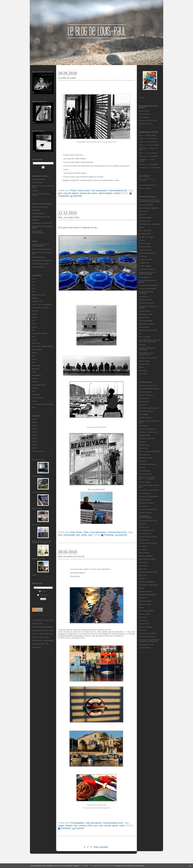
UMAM (141, 367)
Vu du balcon (143, 374)
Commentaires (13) (113, 823)
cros (101, 826)
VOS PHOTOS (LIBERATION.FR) (38, 232)
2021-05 (35, 435)
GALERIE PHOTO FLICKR (41, 217)
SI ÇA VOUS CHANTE (146, 611)
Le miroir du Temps (145, 513)
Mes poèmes (36, 343)
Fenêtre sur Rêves (145, 243)
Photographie (36, 375)
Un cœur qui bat (144, 624)
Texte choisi (36, 395)
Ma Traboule (143, 546)
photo (84, 535)
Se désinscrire (43, 595)
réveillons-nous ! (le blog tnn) (148, 358)
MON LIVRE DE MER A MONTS (43, 346)
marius (117, 193)
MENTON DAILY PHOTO (147, 559)
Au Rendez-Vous (144, 398)
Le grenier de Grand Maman (148, 509)
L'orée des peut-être (145, 474)
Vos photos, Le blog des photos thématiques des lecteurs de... (149, 641)
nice (60, 535)
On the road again (145, 337)
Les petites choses (145, 534)
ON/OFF (142, 588)
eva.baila (142, 240)
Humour (35, 327)
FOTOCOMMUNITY (39, 214)
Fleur (34, 324)
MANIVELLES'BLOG (146, 556)
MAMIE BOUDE (144, 553)
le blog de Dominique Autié (148, 185)
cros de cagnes (71, 193)
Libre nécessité (144, 540)
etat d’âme (142, 442)
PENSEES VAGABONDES (148, 595)
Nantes (34, 359)
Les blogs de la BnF (145, 300)
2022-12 (35, 419)
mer (90, 535)
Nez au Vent (143, 575)
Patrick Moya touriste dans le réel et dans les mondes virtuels (150, 341)
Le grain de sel (144, 506)
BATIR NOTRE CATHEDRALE (42, 249)
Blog (34, 292)
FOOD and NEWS (145, 247)
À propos (142, 98)
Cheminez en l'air (145, 221)
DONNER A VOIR (145, 234)
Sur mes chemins (145, 614)
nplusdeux (142, 579)
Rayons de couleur (145, 604)
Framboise (143, 159)
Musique (35, 353)
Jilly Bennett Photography (147, 253)
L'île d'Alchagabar (145, 471)
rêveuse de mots (144, 361)
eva (141, 135)
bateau (69, 826)
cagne (61, 826)
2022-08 (35, 426)
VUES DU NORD (144, 648)
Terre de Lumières (145, 188)
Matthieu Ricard (144, 317)
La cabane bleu (144, 263)
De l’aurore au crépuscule (147, 429)
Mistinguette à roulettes (146, 324)
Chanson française (145, 418)
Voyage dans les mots (146, 645)
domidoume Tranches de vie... (149, 432)
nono (140, 334)
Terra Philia (143, 617)
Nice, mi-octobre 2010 (69, 217)
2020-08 (35, 445)
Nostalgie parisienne (146, 124)
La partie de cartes (67, 78)
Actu (34, 282)
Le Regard (142, 524)
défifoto (34, 314)
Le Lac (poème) (144, 117)
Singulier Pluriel (144, 364)
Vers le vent (143, 630)
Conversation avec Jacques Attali (150, 224)
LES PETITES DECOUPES (148, 537)
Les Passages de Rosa (146, 530)
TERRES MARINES (39, 257)
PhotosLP (35, 191)
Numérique (36, 369)
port (60, 193)
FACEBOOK (36, 210)
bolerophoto (143, 405)
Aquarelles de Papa (38, 559)
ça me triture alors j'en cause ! (149, 408)
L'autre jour (143, 468)
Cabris (34, 575)
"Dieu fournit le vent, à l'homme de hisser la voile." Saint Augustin (150, 201)
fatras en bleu (143, 448)
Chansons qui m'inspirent (40, 308)
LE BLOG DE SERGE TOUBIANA (146, 293)
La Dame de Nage (145, 266)
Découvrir (35, 311)
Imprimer (76, 196)
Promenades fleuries (39, 385)
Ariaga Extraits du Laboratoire (149, 208)
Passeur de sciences (146, 591)
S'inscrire (43, 591)
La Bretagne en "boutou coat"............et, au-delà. (147, 478)
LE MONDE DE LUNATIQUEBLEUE (145, 517)
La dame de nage (145, 482)
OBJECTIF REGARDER (147, 582)
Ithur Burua (142, 461)
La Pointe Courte (38, 476)
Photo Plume (143, 598)
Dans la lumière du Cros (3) (71, 557)
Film (33, 321)
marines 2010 (87, 630)
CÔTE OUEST (144, 426)
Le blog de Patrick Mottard (147, 288)
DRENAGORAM (144, 435)
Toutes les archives (38, 451)
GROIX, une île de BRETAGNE (149, 451)
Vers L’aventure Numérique (148, 633)
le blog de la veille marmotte (148, 285)
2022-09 (35, 422)
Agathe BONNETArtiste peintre (149, 389)
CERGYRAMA (144, 414)
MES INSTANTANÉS (146, 321)
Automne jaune (144, 111)
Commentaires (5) (118, 191)
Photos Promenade (145, 601)
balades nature (144, 402)
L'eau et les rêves (145, 114)
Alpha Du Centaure (145, 392)
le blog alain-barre (145, 277)
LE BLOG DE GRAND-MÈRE (149, 496)
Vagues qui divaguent (146, 627)
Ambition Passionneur (146, 395)
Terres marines (37, 508)
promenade (69, 535)
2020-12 (35, 442)
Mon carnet (143, 569)
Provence (35, 388)
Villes (86, 532)
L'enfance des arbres (146, 260)
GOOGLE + (36, 220)
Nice (34, 362)
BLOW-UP (142, 214)
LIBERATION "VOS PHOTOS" (42, 223)
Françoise (143, 148)
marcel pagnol (105, 193)
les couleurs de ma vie (146, 303)
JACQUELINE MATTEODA (148, 464)
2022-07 (35, 429)
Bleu (34, 288)
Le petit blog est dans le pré (148, 521)
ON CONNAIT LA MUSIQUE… (149, 585)
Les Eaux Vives (144, 527)
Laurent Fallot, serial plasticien (149, 490)
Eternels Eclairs (144, 445)
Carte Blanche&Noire (39, 179)
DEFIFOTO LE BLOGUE (40, 207)
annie (141, 142)
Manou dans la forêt (145, 314)
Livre (34, 337)
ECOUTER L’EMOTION (147, 439)
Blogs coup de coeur (39, 295)
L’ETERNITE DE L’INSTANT (148, 543)
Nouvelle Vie (36, 366)
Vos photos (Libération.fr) (147, 637)
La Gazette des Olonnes (147, 269)
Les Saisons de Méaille (40, 333)
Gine (141, 153)
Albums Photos (38, 460)
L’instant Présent (37, 183)
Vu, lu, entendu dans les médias (42, 404)
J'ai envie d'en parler (146, 250)
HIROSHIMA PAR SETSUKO (42, 261)
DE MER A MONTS (38, 267)
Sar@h (141, 608)
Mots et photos (37, 350)
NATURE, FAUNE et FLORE (148, 572)
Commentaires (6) (117, 532)
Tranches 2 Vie (144, 620)
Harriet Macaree (144, 455)
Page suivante (101, 847)
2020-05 (35, 448)
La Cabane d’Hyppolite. (40, 492)
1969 (34, 279)
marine (108, 826)
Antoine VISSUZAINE (146, 205)
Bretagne (35, 298)
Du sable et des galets (146, 237)
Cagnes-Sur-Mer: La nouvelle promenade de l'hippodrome (42, 542)
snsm (122, 826)
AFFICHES (36, 525)
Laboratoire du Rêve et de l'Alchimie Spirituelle (147, 273)
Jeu (33, 330)
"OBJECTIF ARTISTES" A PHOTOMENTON (40, 245)
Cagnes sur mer (37, 301)
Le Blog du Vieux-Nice (146, 503)
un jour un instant (38, 398)
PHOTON (142, 345)
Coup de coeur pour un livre (148, 120)
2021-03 (35, 438)
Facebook (108, 535)
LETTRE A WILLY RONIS (40, 264)
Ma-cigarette (143, 550)
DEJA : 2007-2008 (145, 231)
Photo (34, 372)
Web (34, 407)
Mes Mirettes (143, 562)
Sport (34, 391)
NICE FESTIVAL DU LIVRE (148, 330)
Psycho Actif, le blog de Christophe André (146, 354)
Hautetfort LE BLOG (145, 458)
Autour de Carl (144, 211)
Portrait (34, 382)
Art (33, 285)
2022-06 (35, 432)
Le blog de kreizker (145, 500)
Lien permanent (99, 191)
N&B (34, 356)
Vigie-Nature (143, 371)
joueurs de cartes (88, 193)
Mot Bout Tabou (144, 327)
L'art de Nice (143, 256)
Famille (34, 317)
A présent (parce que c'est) (148, 385)
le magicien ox (144, 297)
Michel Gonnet (144, 566)
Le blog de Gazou (145, 493)
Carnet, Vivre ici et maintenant (42, 304)
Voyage (35, 401)
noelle (141, 139)
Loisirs (34, 340)
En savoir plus (139, 866)
